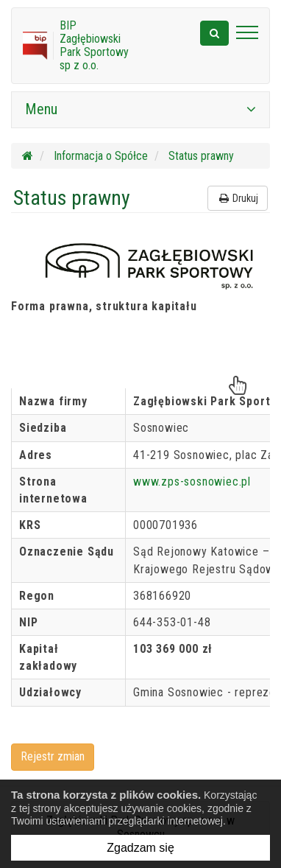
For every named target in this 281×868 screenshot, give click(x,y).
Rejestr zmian (53, 756)
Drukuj (238, 198)
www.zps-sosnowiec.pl (192, 482)
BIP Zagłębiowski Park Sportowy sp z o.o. (94, 45)
